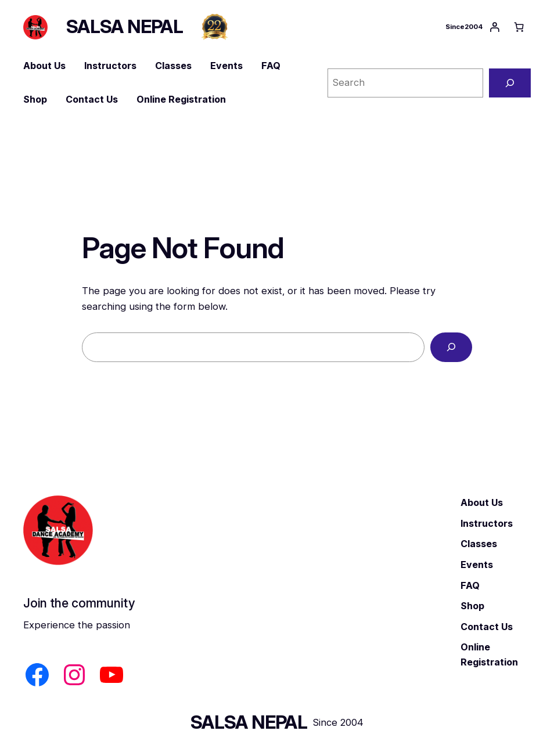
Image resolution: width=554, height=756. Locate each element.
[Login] (495, 27)
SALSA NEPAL (125, 27)
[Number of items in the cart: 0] (519, 27)
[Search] (510, 83)
